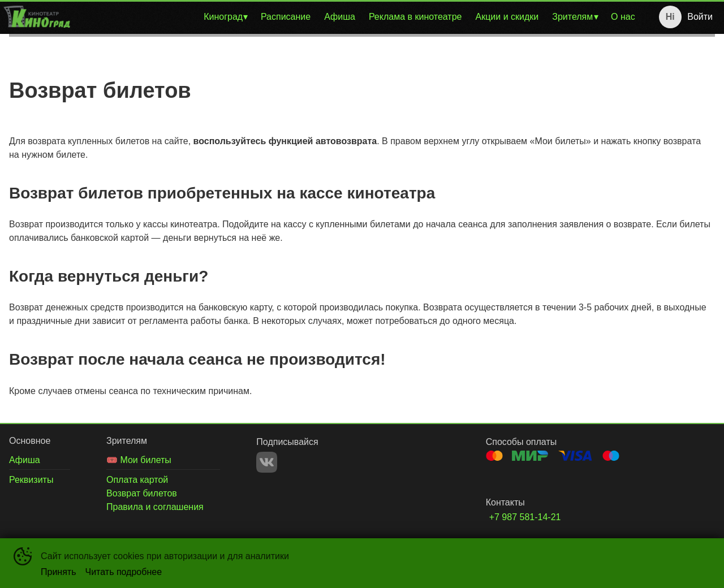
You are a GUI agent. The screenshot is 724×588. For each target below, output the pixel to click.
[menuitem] (225, 17)
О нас (623, 17)
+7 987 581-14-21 (525, 517)
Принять (59, 572)
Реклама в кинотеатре (415, 17)
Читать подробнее (124, 572)
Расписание (286, 17)
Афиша (340, 17)
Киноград (223, 17)
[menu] (358, 17)
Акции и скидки (507, 17)
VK (267, 462)
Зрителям (572, 17)
